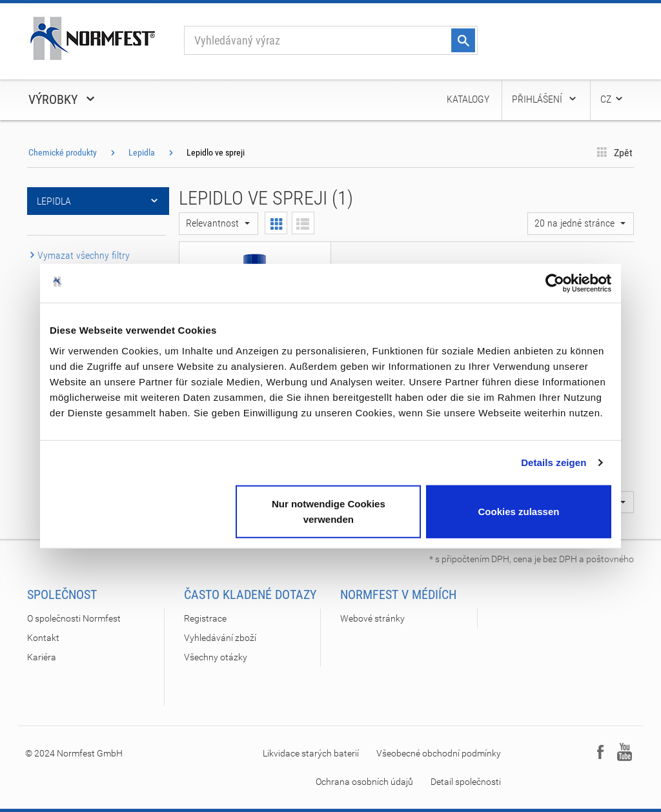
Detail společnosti (466, 782)
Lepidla (142, 152)
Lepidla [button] (98, 201)
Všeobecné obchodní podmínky (439, 753)
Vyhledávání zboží (220, 638)
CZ (612, 99)
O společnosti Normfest (74, 618)
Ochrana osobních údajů (364, 782)
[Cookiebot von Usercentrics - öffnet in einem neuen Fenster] (555, 283)
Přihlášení (545, 99)
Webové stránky (372, 618)
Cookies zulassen (519, 511)
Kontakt (43, 638)
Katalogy (468, 99)
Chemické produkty (63, 152)
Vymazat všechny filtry (78, 255)
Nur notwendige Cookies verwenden (329, 511)
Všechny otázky (216, 657)
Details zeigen (554, 462)
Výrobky (63, 99)
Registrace (205, 618)
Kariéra (42, 657)
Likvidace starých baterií (311, 753)
